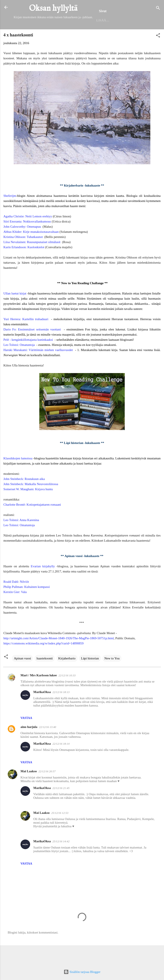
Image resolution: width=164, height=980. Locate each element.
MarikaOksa (42, 709)
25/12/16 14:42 (61, 859)
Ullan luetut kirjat (15, 311)
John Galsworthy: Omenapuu (22, 244)
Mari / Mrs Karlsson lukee (39, 693)
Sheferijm (10, 213)
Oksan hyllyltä (53, 9)
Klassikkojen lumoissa (18, 476)
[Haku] (158, 9)
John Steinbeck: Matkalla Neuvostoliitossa (31, 501)
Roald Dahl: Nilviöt (16, 599)
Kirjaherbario (67, 676)
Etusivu (30, 37)
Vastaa (26, 735)
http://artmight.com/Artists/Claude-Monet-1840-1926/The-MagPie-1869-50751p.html (59, 656)
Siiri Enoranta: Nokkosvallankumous (27, 239)
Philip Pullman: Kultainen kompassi (27, 604)
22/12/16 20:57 (47, 789)
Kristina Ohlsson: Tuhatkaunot (23, 254)
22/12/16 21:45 (61, 805)
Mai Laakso (29, 789)
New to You (112, 676)
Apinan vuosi (22, 676)
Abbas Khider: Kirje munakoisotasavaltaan (31, 249)
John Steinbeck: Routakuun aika (24, 496)
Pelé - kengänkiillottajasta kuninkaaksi (28, 357)
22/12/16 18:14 (61, 761)
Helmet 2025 (55, 37)
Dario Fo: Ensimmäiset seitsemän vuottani (32, 347)
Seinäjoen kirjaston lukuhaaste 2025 (107, 37)
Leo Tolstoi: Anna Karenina (21, 537)
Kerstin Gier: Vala (15, 609)
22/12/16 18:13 (61, 709)
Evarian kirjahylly (43, 584)
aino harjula (29, 744)
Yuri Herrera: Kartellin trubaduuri (26, 336)
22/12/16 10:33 (67, 693)
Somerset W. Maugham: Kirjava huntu (28, 506)
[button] (158, 53)
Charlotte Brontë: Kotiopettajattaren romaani (32, 522)
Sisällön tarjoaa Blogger (82, 972)
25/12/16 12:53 (60, 830)
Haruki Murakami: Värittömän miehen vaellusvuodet (38, 367)
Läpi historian (90, 676)
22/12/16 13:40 (48, 744)
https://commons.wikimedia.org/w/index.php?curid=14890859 (43, 661)
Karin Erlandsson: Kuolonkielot (24, 264)
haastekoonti (45, 676)
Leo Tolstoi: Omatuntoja (19, 362)
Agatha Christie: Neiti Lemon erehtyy (28, 234)
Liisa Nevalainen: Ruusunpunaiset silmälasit (32, 259)
